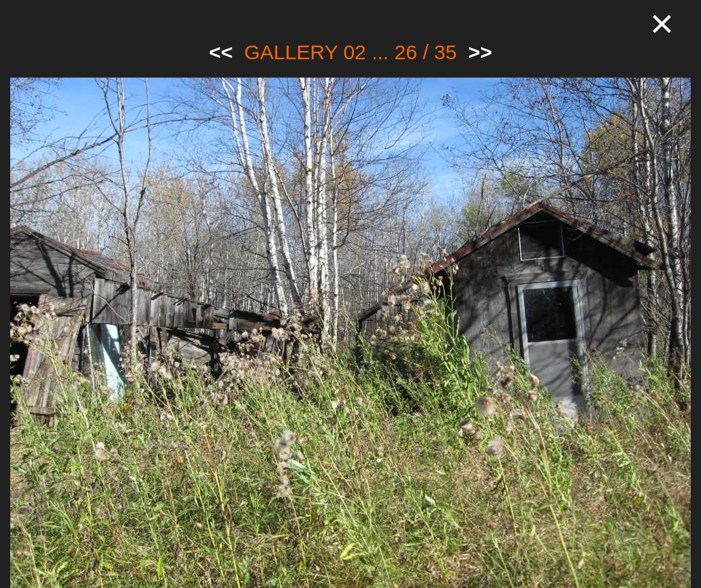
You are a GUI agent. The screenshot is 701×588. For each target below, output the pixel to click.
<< (221, 52)
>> (480, 52)
